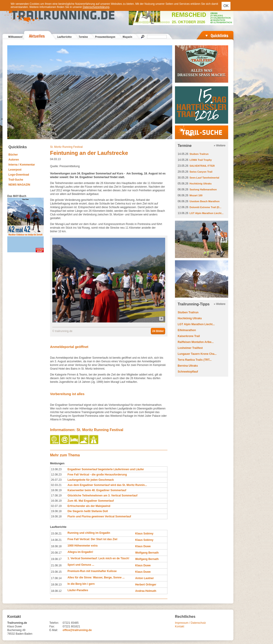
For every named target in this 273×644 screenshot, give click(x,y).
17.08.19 (56, 496)
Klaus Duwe (143, 546)
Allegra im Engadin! (80, 552)
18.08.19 (56, 490)
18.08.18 (56, 546)
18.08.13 (56, 585)
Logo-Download (19, 175)
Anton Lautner (144, 578)
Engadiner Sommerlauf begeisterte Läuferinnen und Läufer (106, 469)
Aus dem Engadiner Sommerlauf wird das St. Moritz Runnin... (107, 485)
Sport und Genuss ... (81, 565)
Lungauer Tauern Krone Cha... (197, 354)
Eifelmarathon (187, 330)
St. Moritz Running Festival (66, 147)
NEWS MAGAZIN (19, 185)
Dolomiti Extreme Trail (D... (205, 207)
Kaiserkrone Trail (189, 336)
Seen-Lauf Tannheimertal (204, 178)
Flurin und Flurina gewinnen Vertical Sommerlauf (99, 516)
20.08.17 (56, 553)
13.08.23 (56, 469)
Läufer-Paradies (78, 590)
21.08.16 (56, 565)
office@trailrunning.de (77, 630)
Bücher (13, 155)
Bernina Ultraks (188, 366)
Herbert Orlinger (146, 585)
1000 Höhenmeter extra (83, 546)
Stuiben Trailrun (199, 154)
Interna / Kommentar (22, 165)
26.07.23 (56, 480)
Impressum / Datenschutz (190, 623)
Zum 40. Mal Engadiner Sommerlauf (91, 501)
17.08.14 (56, 578)
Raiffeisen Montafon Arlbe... (196, 342)
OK (226, 6)
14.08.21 (56, 540)
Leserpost (15, 170)
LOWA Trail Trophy (201, 160)
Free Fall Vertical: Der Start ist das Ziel (92, 539)
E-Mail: (54, 630)
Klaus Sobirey (144, 534)
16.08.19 (56, 501)
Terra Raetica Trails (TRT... (195, 360)
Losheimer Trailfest (190, 348)
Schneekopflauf (188, 372)
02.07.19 (56, 506)
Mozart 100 (196, 195)
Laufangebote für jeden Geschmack (91, 480)
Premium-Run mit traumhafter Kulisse (92, 571)
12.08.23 (56, 475)
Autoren (14, 160)
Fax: (52, 626)
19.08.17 (56, 559)
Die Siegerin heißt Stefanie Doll (88, 511)
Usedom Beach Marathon (205, 201)
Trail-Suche (16, 180)
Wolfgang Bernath (147, 553)
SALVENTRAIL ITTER (202, 166)
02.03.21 (56, 485)
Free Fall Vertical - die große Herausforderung (97, 475)
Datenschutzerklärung (96, 7)
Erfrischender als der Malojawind (89, 506)
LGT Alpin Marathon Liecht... (206, 213)
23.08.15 (56, 572)
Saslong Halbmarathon (203, 189)
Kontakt (180, 626)
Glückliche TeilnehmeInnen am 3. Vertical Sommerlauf (102, 496)
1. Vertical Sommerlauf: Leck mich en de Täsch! (98, 558)
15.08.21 (56, 534)
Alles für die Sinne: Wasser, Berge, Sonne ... (96, 578)
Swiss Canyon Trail (201, 172)
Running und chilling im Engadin (89, 533)
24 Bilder (158, 331)
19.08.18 (56, 511)
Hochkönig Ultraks (201, 184)
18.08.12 (56, 591)
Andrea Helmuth (146, 591)
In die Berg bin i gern (81, 584)
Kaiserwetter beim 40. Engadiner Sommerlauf (97, 490)
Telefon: (54, 623)
